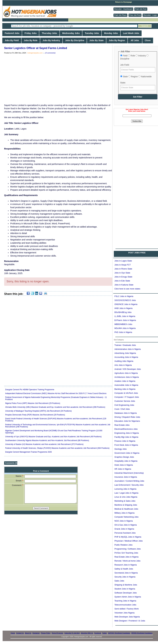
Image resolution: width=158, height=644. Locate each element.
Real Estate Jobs (122, 425)
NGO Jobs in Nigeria (124, 521)
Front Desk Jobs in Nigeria (126, 445)
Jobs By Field (12, 40)
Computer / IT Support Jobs (127, 397)
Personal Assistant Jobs (125, 533)
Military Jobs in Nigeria (124, 513)
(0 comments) (50, 53)
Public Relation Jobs (123, 545)
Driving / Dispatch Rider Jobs (127, 417)
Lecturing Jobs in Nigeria (125, 489)
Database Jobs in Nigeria (126, 413)
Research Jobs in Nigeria (126, 565)
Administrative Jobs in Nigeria (128, 349)
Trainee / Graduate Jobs (125, 345)
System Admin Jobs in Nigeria (128, 597)
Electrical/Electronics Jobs (126, 429)
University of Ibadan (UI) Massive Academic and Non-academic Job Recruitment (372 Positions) (44, 444)
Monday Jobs (111, 33)
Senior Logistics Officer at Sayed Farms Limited (36, 48)
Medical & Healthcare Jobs (126, 509)
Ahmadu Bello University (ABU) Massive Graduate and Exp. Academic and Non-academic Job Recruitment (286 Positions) (55, 407)
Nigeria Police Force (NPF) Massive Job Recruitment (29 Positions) (33, 403)
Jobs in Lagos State (123, 261)
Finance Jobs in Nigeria (125, 441)
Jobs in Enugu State (123, 277)
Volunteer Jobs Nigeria (124, 613)
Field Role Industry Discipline (134, 57)
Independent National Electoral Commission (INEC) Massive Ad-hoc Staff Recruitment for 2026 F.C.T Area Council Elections (56, 393)
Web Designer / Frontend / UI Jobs (130, 621)
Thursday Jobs (49, 33)
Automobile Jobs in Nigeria (126, 385)
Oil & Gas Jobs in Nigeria (126, 525)
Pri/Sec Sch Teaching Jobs (126, 553)
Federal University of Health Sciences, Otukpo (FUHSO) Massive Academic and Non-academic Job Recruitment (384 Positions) (57, 448)
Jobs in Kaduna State (124, 285)
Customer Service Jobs (125, 401)
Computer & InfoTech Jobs (126, 393)
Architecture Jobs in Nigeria (127, 377)
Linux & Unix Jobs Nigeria (126, 497)
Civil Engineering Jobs (124, 405)
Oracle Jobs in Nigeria (124, 529)
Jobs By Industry (51, 40)
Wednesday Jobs (71, 33)
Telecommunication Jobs (125, 605)
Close (148, 40)
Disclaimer (36, 633)
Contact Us (20, 633)
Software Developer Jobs (126, 593)
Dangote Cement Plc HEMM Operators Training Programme (30, 390)
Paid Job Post (141, 9)
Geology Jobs (121, 449)
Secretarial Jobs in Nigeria (126, 573)
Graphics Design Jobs (124, 457)
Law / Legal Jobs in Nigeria (126, 493)
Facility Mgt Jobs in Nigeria (126, 437)
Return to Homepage (124, 2)
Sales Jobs (119, 581)
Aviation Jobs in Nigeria (125, 381)
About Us (28, 633)
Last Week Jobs (131, 33)
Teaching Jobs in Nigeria (125, 601)
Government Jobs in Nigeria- (127, 453)
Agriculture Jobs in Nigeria (126, 373)
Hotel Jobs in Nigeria (124, 465)
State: (123, 83)
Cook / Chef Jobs (122, 409)
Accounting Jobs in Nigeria (126, 357)
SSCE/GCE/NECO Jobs (125, 300)
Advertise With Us (87, 633)
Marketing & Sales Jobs (125, 501)
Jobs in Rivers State (123, 269)
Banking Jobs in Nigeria (125, 389)
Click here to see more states (127, 289)
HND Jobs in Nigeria (123, 308)
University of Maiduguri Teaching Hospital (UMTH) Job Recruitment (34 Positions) (38, 411)
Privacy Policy (46, 633)
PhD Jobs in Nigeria (123, 332)
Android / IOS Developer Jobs (128, 369)
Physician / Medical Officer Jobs (129, 541)
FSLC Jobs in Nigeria (124, 296)
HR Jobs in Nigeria (123, 469)
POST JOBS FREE (137, 253)
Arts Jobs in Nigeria (123, 365)
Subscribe (137, 121)
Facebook (98, 633)
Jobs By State (96, 40)
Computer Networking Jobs (126, 517)
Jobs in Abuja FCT (123, 265)
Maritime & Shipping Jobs (126, 505)
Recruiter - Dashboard (123, 9)
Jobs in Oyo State (122, 273)
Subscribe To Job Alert (72, 633)
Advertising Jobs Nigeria (125, 353)
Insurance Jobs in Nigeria (126, 477)
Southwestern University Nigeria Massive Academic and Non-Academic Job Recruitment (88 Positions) (47, 440)
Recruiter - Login (150, 15)
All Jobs (135, 40)
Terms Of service (57, 633)
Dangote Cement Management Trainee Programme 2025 (29, 452)
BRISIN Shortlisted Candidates (142, 633)
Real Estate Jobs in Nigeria (126, 557)
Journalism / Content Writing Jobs (129, 481)
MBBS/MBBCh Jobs (123, 324)
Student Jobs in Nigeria (125, 589)
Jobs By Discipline (75, 40)
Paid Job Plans (120, 15)
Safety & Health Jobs (124, 569)
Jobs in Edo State (122, 281)
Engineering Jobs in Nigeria (127, 433)
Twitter (104, 633)
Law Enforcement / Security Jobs (129, 485)
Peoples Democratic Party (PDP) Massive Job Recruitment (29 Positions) (35, 415)
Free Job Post (135, 15)
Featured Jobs (12, 33)
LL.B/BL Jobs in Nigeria (125, 316)
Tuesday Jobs (92, 33)
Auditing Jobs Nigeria (124, 361)
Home (13, 633)
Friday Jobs (31, 33)
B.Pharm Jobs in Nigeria (125, 320)
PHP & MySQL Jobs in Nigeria (128, 537)
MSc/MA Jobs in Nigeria (125, 328)
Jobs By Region (117, 40)
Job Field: (125, 65)
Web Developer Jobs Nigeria (127, 617)
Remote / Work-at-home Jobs (127, 561)
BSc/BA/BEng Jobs (123, 312)
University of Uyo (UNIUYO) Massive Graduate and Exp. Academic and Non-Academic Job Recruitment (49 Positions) (53, 437)
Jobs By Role (31, 40)
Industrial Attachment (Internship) (129, 473)
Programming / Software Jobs (128, 549)
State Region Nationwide (136, 77)
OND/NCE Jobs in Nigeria (126, 304)
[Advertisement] (32, 155)
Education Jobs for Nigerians (127, 421)
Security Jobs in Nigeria (125, 577)
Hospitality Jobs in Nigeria (126, 461)
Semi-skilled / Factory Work (127, 609)
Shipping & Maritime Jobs (126, 585)
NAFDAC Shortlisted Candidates (119, 633)
